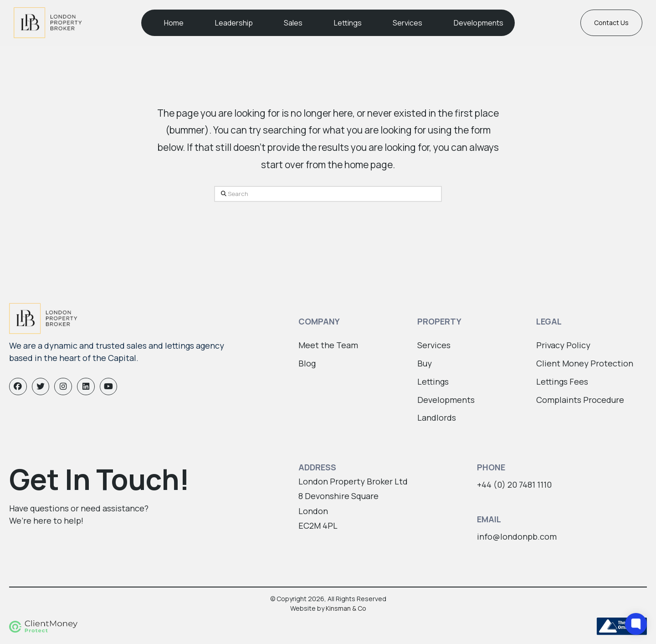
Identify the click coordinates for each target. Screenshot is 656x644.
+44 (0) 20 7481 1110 (514, 484)
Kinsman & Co (346, 608)
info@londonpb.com (517, 536)
